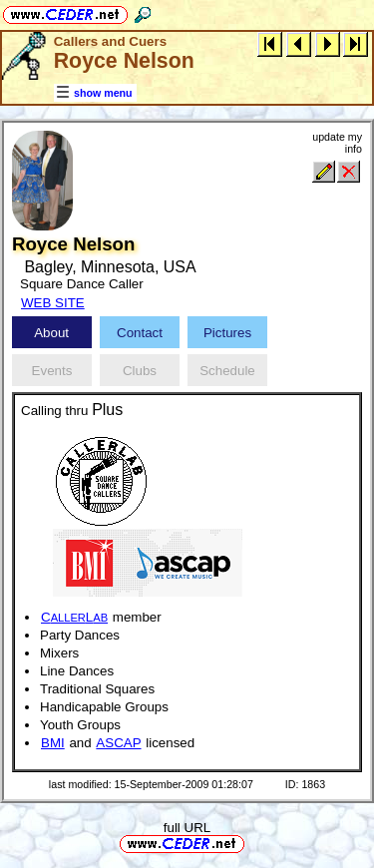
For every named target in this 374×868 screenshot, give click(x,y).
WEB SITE (53, 303)
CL (74, 617)
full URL (187, 828)
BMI (53, 743)
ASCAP (118, 743)
